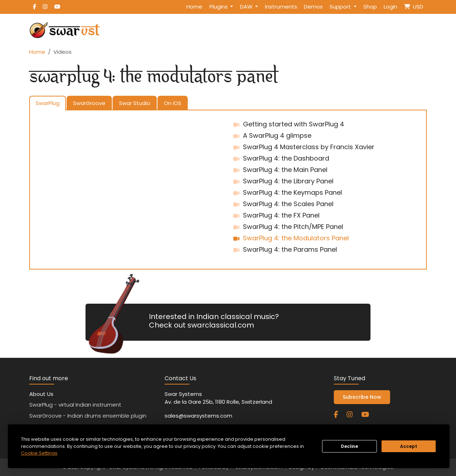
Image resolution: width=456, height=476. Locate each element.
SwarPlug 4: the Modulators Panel (296, 238)
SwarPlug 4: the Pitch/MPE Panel (293, 227)
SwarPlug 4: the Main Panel (285, 170)
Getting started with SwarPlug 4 (294, 124)
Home (194, 7)
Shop (370, 7)
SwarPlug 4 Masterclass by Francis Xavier (309, 147)
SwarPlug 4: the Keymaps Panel (292, 192)
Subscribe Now (362, 397)
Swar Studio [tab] (135, 103)
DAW (247, 7)
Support (341, 7)
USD (414, 7)
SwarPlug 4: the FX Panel (281, 215)
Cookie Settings (39, 453)
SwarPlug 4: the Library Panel (288, 181)
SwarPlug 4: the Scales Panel (288, 204)
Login (390, 7)
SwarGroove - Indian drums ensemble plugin (88, 416)
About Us (41, 394)
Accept (409, 446)
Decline (349, 446)
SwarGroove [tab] (89, 103)
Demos (313, 7)
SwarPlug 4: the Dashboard (286, 158)
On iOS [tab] (173, 103)
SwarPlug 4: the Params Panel (290, 249)
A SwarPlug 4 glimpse (277, 135)
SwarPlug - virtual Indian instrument (75, 405)
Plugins (219, 7)
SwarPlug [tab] (48, 103)
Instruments (281, 7)
